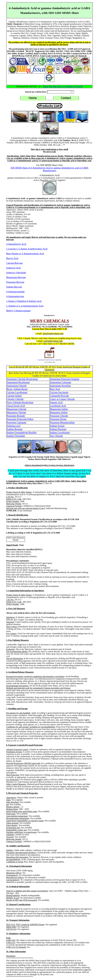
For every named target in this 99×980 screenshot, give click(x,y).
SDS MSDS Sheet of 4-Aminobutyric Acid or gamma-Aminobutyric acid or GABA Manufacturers (50, 169)
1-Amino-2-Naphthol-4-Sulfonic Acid (24, 301)
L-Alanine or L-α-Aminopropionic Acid (25, 306)
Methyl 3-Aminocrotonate (18, 311)
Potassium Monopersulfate (62, 423)
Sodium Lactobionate (60, 433)
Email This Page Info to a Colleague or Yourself (63, 86)
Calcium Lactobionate (17, 392)
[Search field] (61, 92)
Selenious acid (13, 426)
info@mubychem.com (53, 334)
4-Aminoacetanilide (15, 292)
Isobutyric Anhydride (16, 273)
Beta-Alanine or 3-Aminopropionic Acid (25, 254)
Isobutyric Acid (13, 268)
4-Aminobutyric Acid (16, 244)
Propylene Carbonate (16, 423)
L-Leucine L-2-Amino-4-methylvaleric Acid (27, 249)
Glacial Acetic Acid (16, 406)
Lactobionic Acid (58, 406)
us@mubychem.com (53, 341)
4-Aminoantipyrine (15, 296)
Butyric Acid (12, 258)
